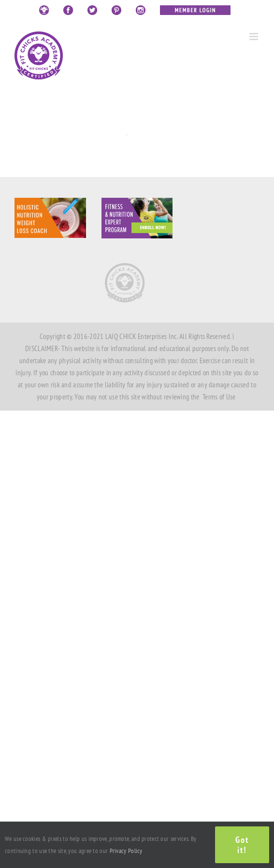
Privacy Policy (126, 851)
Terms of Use (219, 397)
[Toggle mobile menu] (254, 37)
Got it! (242, 845)
